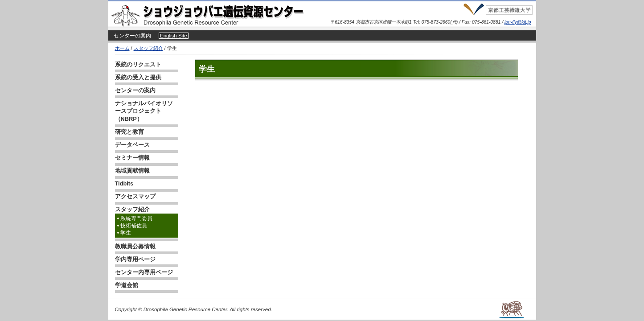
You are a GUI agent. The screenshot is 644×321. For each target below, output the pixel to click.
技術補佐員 (134, 226)
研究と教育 (129, 132)
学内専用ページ (135, 259)
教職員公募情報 (135, 246)
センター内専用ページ (144, 272)
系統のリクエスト (138, 64)
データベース (132, 145)
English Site (174, 36)
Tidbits (124, 183)
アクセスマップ (135, 196)
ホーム (122, 48)
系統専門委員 (136, 218)
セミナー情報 (132, 158)
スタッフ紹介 (148, 48)
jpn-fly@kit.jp (518, 22)
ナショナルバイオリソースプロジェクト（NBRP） (144, 111)
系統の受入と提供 (138, 77)
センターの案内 (132, 36)
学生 (126, 233)
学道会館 (127, 285)
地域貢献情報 (132, 171)
